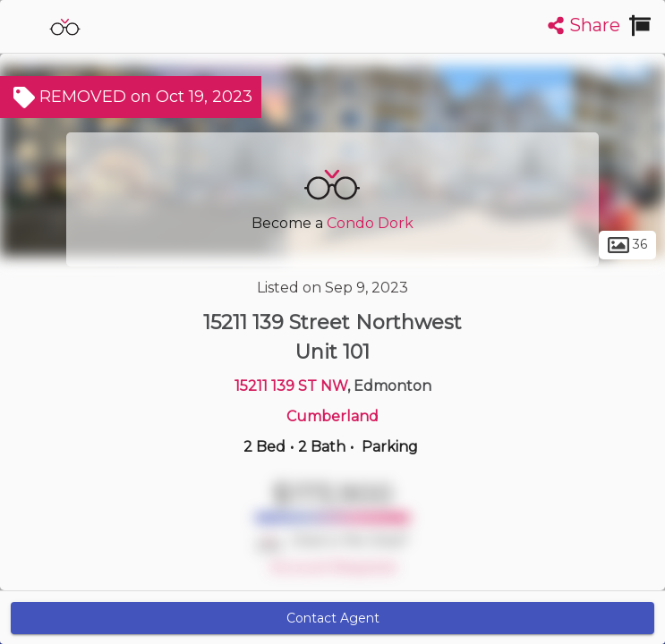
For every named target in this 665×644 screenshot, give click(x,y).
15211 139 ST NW (291, 386)
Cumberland (332, 416)
